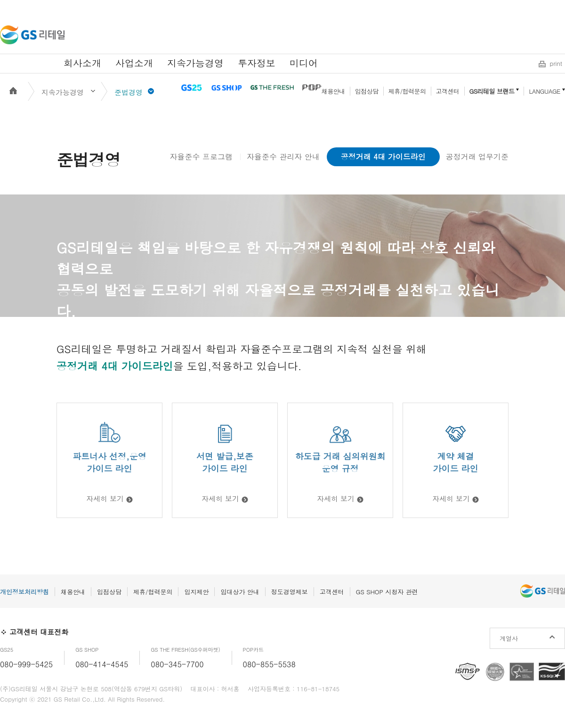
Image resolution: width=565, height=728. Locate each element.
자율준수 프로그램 (201, 157)
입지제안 (196, 592)
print (556, 63)
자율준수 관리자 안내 (283, 157)
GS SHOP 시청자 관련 (387, 592)
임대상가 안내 (240, 592)
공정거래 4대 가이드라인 (383, 157)
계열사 (509, 638)
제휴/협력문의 (407, 91)
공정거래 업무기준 (477, 157)
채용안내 (333, 91)
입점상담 (367, 91)
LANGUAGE (545, 91)
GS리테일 (32, 35)
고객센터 (448, 91)
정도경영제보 (290, 592)
